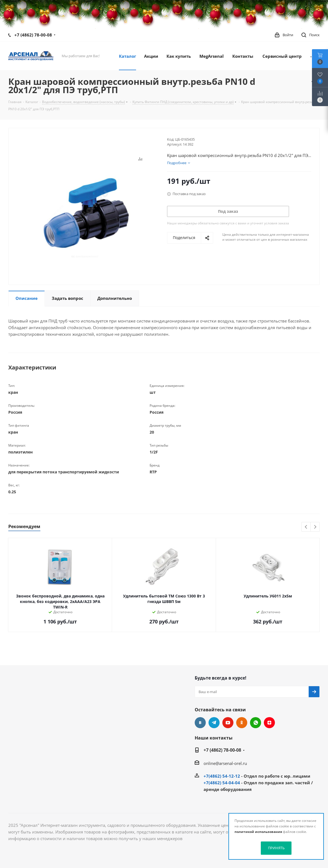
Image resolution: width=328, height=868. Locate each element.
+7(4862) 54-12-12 (222, 776)
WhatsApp (256, 723)
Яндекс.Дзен (269, 723)
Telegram (214, 723)
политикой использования (258, 832)
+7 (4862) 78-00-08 (33, 35)
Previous (306, 527)
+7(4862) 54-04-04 (222, 783)
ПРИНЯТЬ (276, 848)
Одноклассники (242, 723)
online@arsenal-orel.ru (225, 763)
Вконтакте (200, 723)
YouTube (228, 723)
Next (315, 527)
